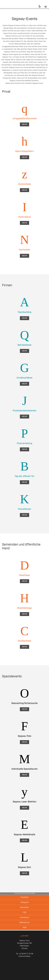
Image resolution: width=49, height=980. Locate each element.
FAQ (25, 912)
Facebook (24, 897)
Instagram (24, 902)
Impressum (24, 917)
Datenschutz (24, 923)
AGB (25, 928)
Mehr (24, 124)
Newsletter (24, 907)
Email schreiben (24, 956)
